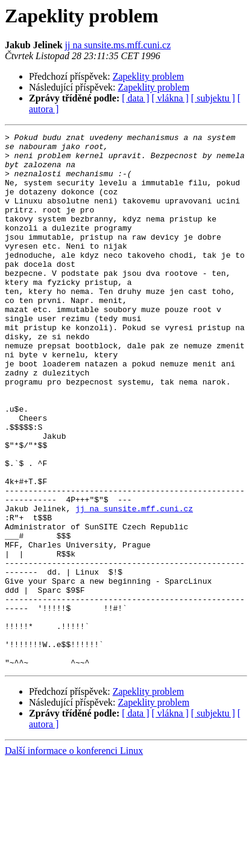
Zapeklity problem (149, 76)
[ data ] (135, 98)
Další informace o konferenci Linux (74, 857)
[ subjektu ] (213, 98)
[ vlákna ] (170, 98)
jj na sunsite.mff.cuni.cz (134, 584)
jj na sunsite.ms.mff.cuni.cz (118, 45)
